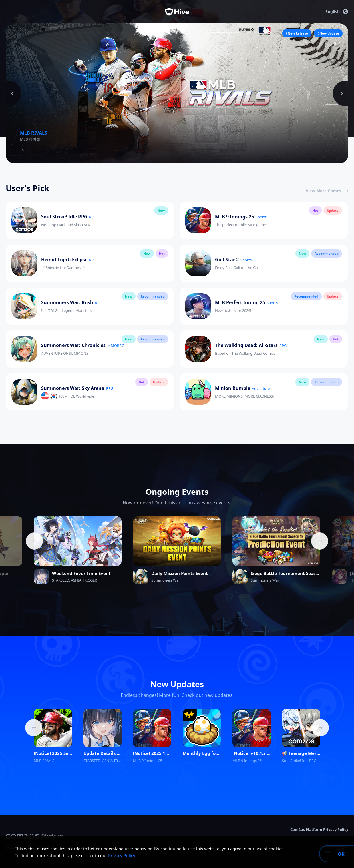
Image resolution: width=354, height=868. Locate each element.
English (337, 12)
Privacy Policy (122, 855)
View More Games (327, 191)
